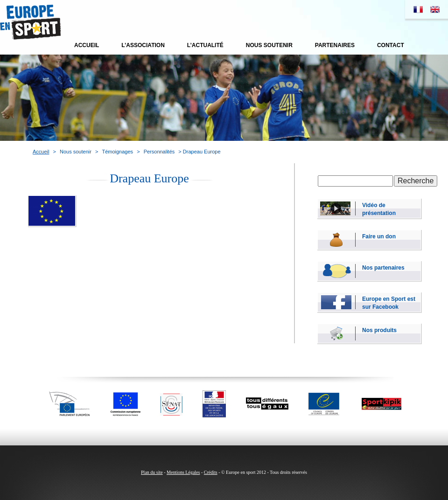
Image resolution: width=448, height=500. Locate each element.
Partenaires (335, 45)
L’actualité (205, 45)
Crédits (211, 472)
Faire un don (379, 236)
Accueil (87, 45)
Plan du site (152, 472)
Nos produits (379, 330)
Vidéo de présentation (379, 209)
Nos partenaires (383, 268)
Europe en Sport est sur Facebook (389, 302)
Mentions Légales (183, 472)
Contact (391, 45)
